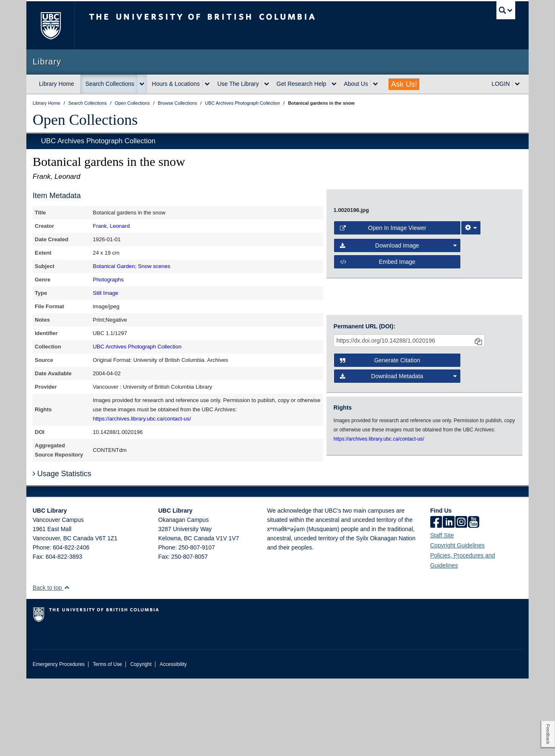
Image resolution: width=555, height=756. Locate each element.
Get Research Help (302, 84)
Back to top (51, 665)
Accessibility (173, 742)
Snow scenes (154, 266)
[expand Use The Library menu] (267, 84)
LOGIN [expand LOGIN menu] (501, 84)
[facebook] (436, 600)
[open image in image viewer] (417, 260)
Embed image (378, 381)
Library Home (57, 84)
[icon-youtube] (474, 600)
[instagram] (461, 600)
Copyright (141, 742)
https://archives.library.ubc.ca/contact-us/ (142, 419)
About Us (356, 84)
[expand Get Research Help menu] (334, 84)
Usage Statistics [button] (62, 551)
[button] (67, 665)
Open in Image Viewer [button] (383, 347)
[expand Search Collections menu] (142, 84)
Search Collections (110, 84)
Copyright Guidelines (457, 623)
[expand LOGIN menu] (517, 84)
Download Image (398, 364)
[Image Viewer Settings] (471, 347)
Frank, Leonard (111, 226)
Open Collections (85, 120)
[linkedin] (449, 600)
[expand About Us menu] (375, 84)
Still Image (106, 293)
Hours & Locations (176, 84)
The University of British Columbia (50, 25)
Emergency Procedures (59, 742)
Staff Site (442, 613)
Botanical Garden (114, 266)
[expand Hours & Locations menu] (207, 84)
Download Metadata (398, 462)
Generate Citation (380, 446)
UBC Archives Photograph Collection (98, 141)
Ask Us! (404, 84)
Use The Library (238, 84)
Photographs (108, 280)
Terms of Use (108, 742)
